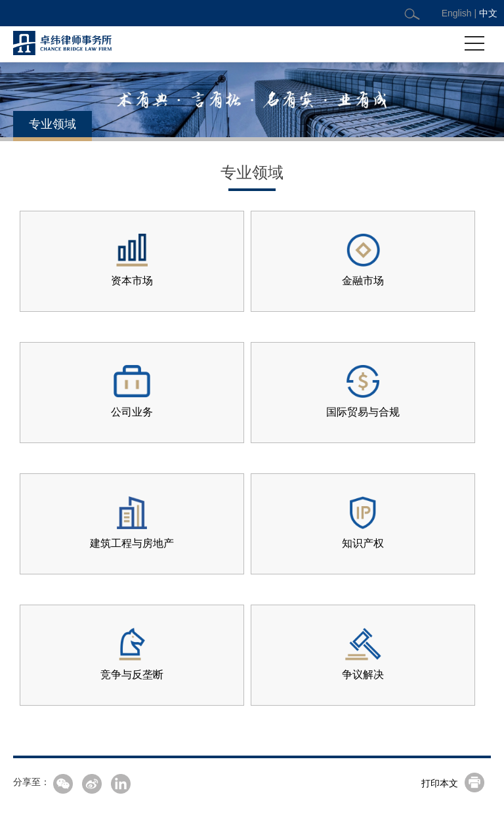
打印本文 (440, 783)
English (457, 13)
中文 (488, 13)
